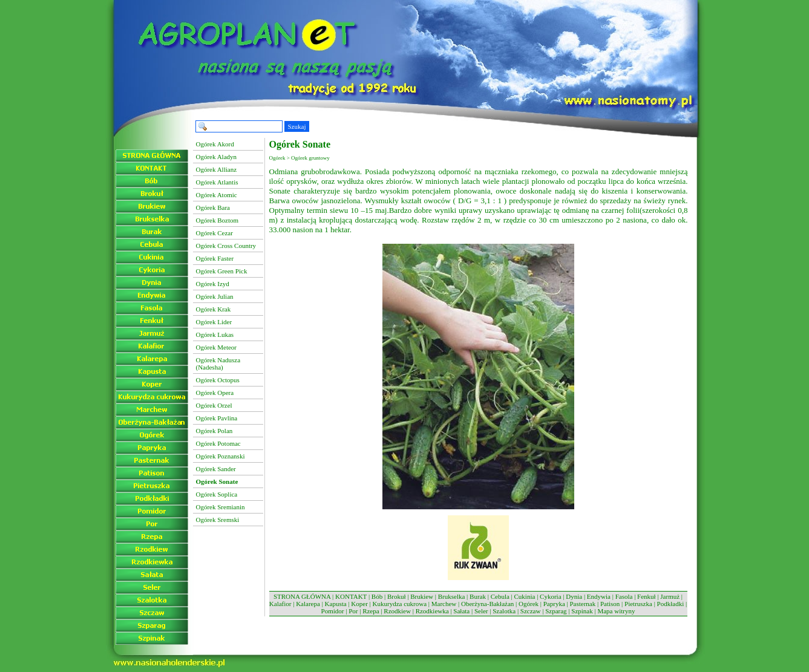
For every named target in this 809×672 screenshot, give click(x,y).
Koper (359, 604)
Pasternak (582, 604)
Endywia (599, 596)
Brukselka (452, 596)
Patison (610, 604)
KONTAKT (351, 596)
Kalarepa (308, 604)
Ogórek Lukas (215, 334)
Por (353, 611)
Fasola (624, 596)
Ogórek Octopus (218, 380)
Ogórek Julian (215, 296)
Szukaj (297, 126)
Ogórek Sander (216, 469)
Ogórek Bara (213, 207)
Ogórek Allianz (217, 169)
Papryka (554, 604)
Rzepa (371, 611)
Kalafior (280, 604)
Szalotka (504, 611)
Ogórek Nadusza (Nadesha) (218, 364)
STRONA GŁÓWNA (302, 596)
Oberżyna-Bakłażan (487, 604)
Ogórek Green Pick (222, 271)
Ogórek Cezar (215, 233)
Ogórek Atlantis (217, 182)
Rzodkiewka (432, 611)
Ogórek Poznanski (221, 456)
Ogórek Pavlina (217, 418)
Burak (478, 596)
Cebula (500, 596)
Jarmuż (670, 596)
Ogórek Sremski (218, 520)
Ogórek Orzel (214, 405)
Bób (377, 596)
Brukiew (422, 596)
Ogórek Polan (215, 431)
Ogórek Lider (214, 322)
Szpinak (582, 611)
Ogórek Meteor (217, 347)
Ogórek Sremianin (221, 507)
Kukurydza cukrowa (400, 604)
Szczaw (531, 611)
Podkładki (671, 604)
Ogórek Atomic (217, 195)
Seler (481, 611)
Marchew (444, 604)
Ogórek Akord (215, 144)
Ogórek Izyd (213, 284)
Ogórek (529, 604)
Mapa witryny (616, 611)
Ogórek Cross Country (226, 246)
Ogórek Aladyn (217, 157)
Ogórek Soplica (217, 494)
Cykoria (550, 596)
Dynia (574, 596)
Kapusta (336, 604)
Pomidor (333, 611)
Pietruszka (638, 604)
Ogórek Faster (215, 258)
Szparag (556, 611)
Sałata (461, 611)
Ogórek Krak (214, 309)
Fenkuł (647, 596)
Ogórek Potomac (218, 443)
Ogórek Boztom (218, 220)
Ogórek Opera (215, 393)
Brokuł (397, 596)
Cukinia (525, 596)
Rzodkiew (397, 611)
